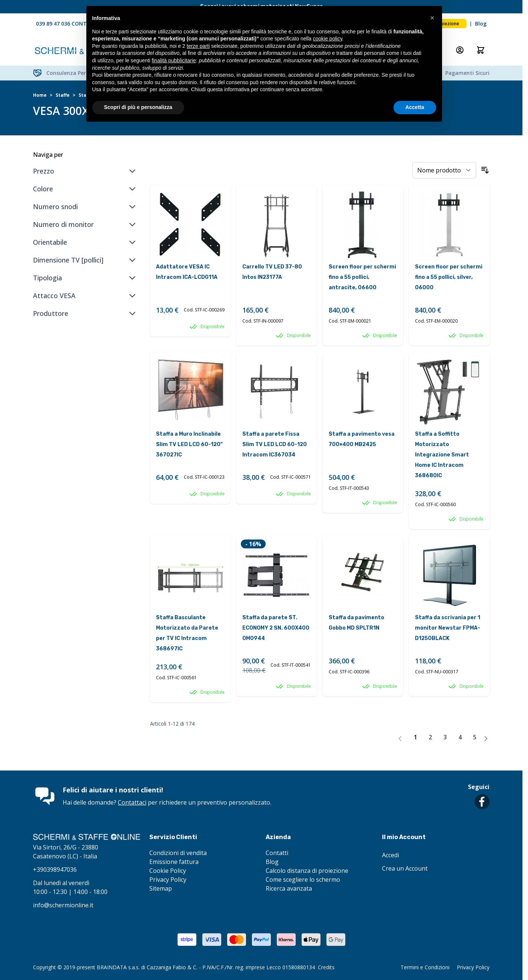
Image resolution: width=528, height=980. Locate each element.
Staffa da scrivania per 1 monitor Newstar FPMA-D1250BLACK (448, 628)
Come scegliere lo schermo (303, 880)
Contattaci (132, 802)
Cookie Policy (168, 871)
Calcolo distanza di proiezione (307, 871)
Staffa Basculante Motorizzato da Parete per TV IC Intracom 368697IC (187, 633)
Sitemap (161, 888)
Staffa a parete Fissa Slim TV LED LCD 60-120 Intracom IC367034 (275, 444)
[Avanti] (486, 739)
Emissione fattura (174, 862)
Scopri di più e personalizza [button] (138, 107)
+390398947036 (55, 870)
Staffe (63, 95)
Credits (326, 967)
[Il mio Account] (460, 50)
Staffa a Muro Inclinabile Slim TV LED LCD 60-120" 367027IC (189, 444)
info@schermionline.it (63, 905)
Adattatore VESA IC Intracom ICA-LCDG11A (187, 272)
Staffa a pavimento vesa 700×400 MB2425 (362, 439)
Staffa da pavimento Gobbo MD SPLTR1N (356, 623)
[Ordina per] (444, 170)
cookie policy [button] (327, 39)
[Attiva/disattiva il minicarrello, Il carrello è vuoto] (481, 50)
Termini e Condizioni (425, 967)
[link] (400, 739)
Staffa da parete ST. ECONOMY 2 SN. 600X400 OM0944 (276, 628)
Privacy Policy (168, 880)
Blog (481, 24)
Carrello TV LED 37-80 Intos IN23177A (272, 272)
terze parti (198, 46)
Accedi (391, 855)
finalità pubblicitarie (174, 60)
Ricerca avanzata (289, 888)
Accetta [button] (415, 107)
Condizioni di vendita (178, 853)
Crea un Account (405, 868)
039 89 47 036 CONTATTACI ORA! (78, 24)
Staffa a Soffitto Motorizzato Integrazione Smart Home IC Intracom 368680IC (442, 455)
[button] (432, 18)
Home (40, 95)
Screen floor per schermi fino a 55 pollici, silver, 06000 (449, 277)
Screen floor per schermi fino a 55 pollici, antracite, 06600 (362, 277)
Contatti (277, 853)
